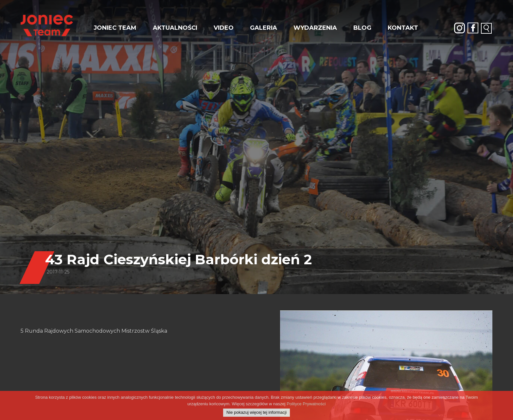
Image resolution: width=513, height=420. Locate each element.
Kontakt (403, 28)
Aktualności (175, 28)
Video (224, 28)
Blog (362, 28)
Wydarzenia (315, 28)
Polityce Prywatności (306, 407)
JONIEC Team (115, 28)
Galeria (264, 28)
